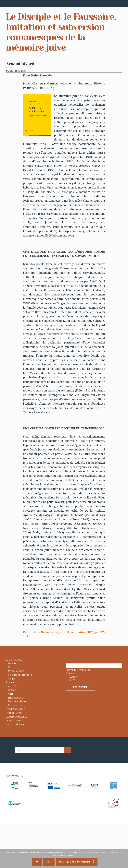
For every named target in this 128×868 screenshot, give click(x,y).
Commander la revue (15, 769)
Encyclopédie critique (15, 754)
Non (49, 862)
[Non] (124, 859)
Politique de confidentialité (20, 720)
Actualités (13, 731)
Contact (12, 712)
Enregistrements (16, 742)
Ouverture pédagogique (16, 761)
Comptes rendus (16, 750)
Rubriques (10, 727)
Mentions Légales (16, 716)
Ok (37, 862)
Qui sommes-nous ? (14, 704)
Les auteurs (13, 708)
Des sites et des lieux (18, 746)
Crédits (11, 723)
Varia (10, 739)
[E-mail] (39, 795)
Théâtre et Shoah (13, 758)
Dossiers (12, 735)
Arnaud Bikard (20, 109)
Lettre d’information (14, 765)
